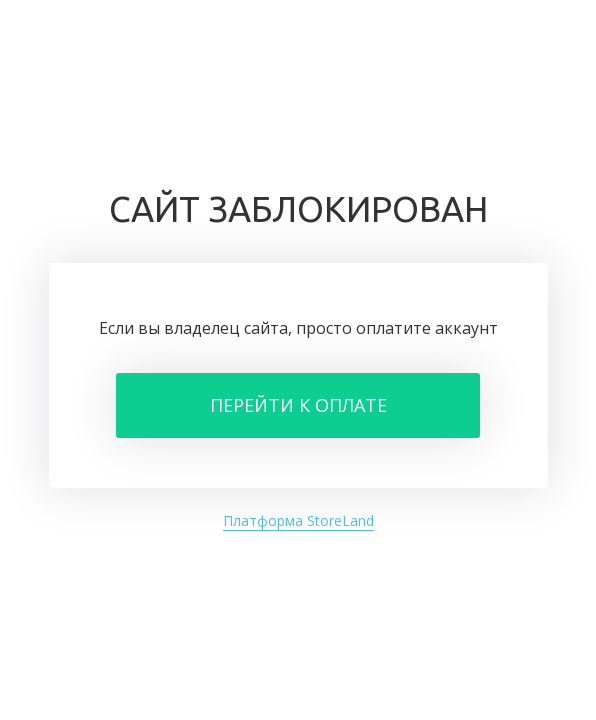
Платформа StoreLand (298, 520)
